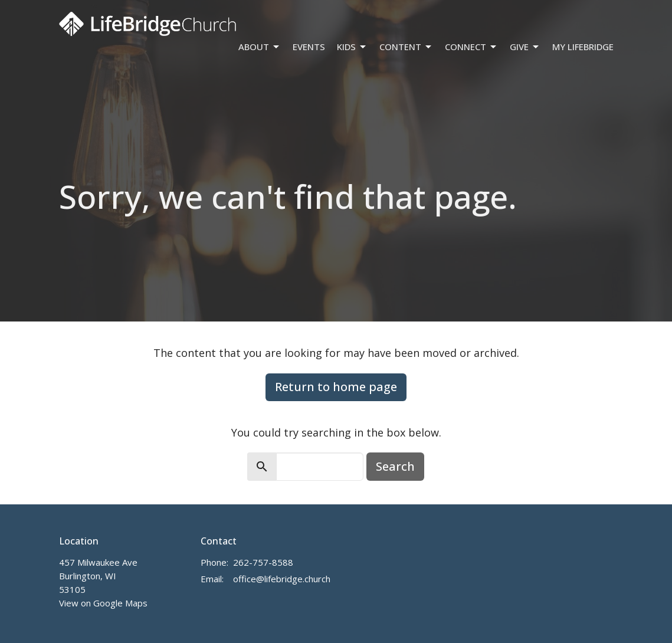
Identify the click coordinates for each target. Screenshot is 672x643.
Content (406, 47)
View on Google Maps (103, 603)
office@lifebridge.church (282, 579)
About (260, 47)
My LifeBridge (583, 47)
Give (525, 47)
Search (395, 466)
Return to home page (336, 387)
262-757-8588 (263, 562)
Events (309, 47)
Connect (471, 47)
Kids (352, 47)
